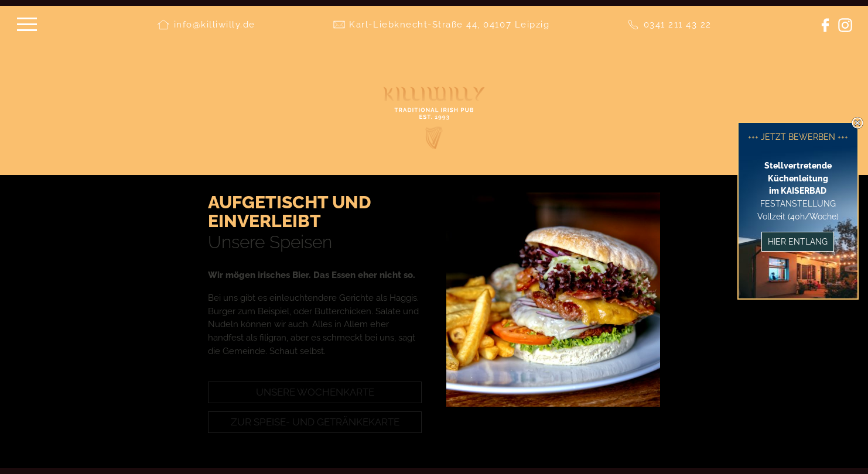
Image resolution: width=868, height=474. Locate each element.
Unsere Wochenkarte (315, 392)
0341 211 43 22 (678, 25)
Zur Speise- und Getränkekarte (315, 422)
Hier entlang (798, 241)
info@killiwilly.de (215, 25)
